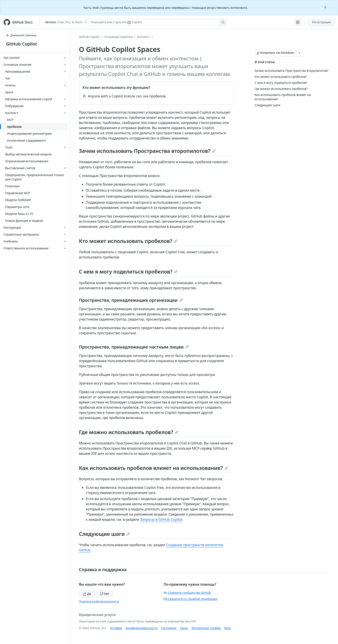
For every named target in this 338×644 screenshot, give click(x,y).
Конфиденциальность (142, 628)
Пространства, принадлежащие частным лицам (134, 347)
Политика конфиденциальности (99, 601)
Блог (228, 628)
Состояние (169, 628)
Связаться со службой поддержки (190, 599)
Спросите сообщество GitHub (187, 593)
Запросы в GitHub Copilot (161, 519)
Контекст (143, 37)
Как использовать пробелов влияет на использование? (153, 468)
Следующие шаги (104, 534)
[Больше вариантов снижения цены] (300, 53)
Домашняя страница (21, 35)
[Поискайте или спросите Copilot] (158, 22)
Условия (116, 628)
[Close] (326, 7)
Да (87, 594)
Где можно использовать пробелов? (129, 432)
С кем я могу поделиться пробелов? (128, 271)
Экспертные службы (206, 628)
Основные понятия (118, 37)
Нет (105, 594)
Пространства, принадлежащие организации (131, 300)
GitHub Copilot (21, 44)
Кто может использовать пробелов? (128, 241)
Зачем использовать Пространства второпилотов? (147, 151)
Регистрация (321, 22)
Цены (184, 628)
